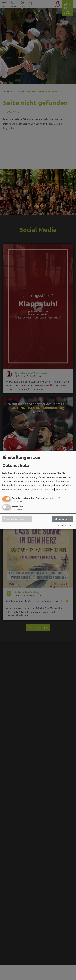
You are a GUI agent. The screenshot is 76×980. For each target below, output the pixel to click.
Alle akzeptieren (63, 519)
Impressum (62, 489)
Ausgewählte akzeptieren (17, 519)
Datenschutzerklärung (43, 489)
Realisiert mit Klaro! (64, 525)
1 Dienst (17, 501)
